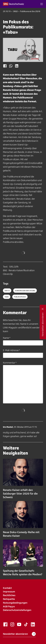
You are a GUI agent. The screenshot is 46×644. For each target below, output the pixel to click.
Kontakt (7, 588)
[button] (42, 4)
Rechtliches (9, 595)
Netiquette (9, 599)
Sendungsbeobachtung (25, 291)
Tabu (7, 297)
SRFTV (7, 291)
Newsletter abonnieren (19, 634)
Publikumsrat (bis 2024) (30, 11)
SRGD (15, 11)
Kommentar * (10, 363)
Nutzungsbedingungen (15, 603)
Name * (7, 338)
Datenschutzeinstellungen (17, 610)
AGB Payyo (9, 606)
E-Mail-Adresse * (11, 350)
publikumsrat (20, 297)
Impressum (9, 592)
